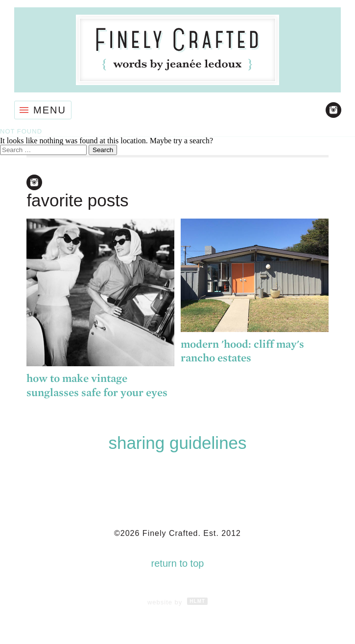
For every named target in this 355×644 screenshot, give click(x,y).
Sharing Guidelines (177, 443)
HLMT (197, 601)
